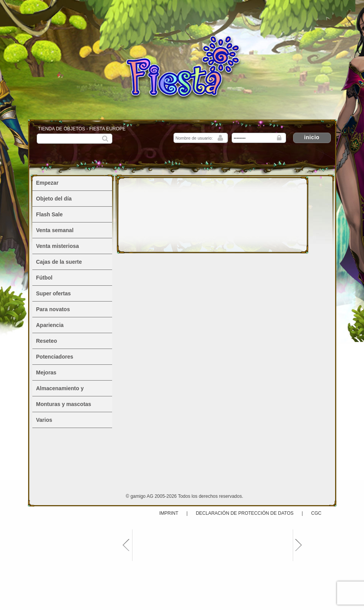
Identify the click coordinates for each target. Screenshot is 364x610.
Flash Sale (49, 214)
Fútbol (44, 278)
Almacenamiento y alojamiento (60, 391)
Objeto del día (54, 199)
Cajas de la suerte (59, 262)
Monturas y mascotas (64, 404)
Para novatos (53, 309)
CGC (316, 513)
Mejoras (46, 372)
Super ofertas (54, 293)
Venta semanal (55, 230)
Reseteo (47, 341)
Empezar (47, 183)
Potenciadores (55, 357)
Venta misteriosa (58, 246)
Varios (44, 420)
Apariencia (50, 325)
